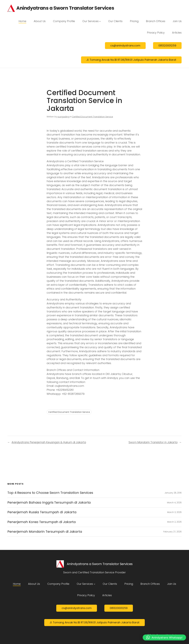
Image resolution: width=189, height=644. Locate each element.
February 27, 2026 (172, 532)
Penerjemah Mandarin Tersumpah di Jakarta (45, 532)
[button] (164, 637)
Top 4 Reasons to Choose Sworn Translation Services (50, 493)
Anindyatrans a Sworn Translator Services (65, 8)
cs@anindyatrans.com (125, 45)
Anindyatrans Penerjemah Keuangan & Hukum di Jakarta (49, 442)
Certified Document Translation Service (92, 117)
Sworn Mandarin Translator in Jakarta (153, 442)
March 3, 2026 (174, 512)
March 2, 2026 (174, 522)
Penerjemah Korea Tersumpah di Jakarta (42, 522)
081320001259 (167, 45)
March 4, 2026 (174, 503)
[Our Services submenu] (100, 21)
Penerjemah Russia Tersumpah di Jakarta (42, 512)
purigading (63, 117)
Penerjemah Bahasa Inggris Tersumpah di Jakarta (49, 503)
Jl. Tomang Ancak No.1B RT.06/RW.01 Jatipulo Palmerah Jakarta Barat (131, 60)
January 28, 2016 (173, 493)
